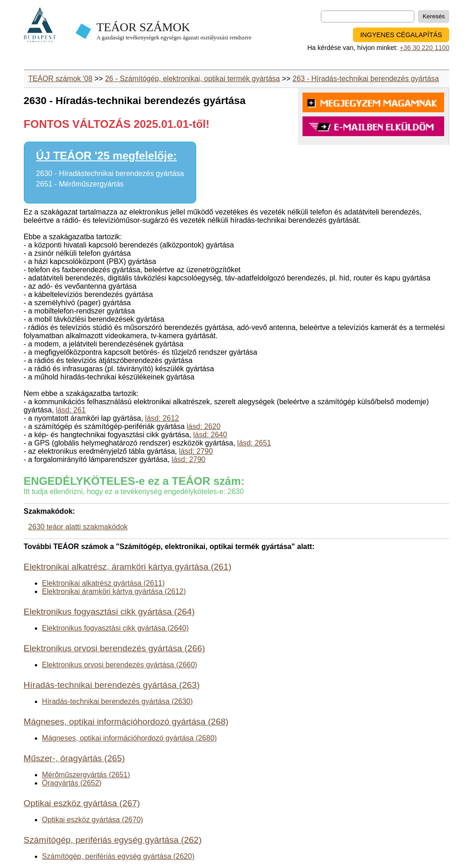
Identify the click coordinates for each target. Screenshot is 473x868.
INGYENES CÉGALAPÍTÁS (401, 35)
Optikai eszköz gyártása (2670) (93, 820)
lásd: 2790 (196, 451)
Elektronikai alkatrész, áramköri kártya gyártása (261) (128, 567)
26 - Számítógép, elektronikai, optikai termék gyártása (192, 79)
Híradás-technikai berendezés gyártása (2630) (118, 701)
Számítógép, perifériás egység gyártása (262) (113, 840)
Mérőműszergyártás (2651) (86, 775)
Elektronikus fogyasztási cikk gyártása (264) (109, 612)
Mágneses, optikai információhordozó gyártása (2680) (130, 738)
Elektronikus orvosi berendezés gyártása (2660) (120, 665)
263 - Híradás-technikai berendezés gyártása (366, 79)
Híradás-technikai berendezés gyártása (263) (112, 685)
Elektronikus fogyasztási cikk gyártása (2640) (115, 628)
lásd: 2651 (254, 443)
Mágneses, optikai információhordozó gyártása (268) (126, 722)
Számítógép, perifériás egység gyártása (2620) (118, 856)
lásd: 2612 (162, 418)
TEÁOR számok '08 (60, 79)
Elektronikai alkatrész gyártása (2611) (104, 583)
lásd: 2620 (203, 426)
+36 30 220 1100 (424, 48)
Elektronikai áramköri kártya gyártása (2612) (114, 591)
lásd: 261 (71, 410)
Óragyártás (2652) (72, 783)
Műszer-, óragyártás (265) (74, 758)
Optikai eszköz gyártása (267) (82, 803)
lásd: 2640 (210, 435)
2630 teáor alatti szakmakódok (78, 527)
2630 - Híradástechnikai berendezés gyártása (110, 173)
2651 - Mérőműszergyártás (80, 184)
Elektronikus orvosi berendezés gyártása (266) (115, 648)
